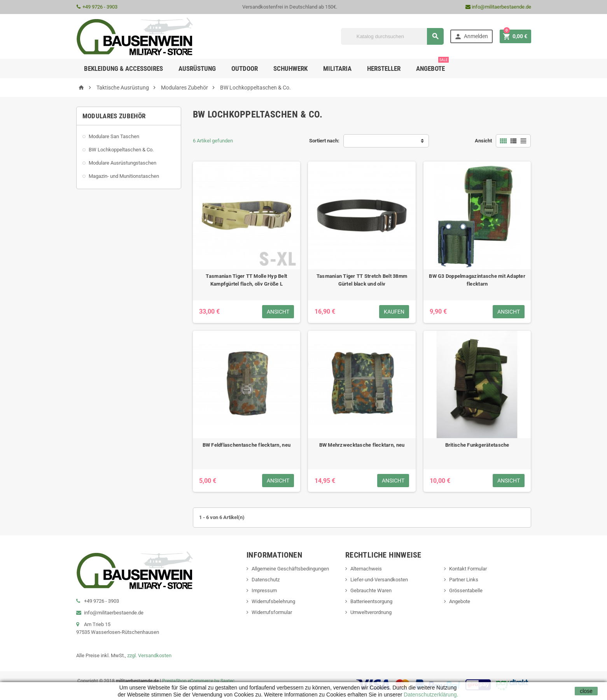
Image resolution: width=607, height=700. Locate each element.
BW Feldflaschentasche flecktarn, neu (247, 445)
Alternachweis (366, 569)
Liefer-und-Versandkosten (379, 580)
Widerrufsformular (272, 612)
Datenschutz (266, 580)
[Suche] (392, 36)
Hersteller (384, 68)
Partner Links (464, 580)
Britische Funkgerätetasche (477, 445)
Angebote (432, 66)
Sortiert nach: (324, 141)
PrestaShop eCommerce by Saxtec (198, 681)
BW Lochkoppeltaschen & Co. (121, 150)
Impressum (264, 590)
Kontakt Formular (468, 569)
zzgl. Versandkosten (149, 655)
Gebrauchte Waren (371, 590)
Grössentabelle (466, 590)
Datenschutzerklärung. (430, 695)
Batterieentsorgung (371, 601)
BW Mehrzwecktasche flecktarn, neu (362, 445)
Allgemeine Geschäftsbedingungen (290, 569)
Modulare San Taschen (114, 136)
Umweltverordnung (371, 612)
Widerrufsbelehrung (273, 601)
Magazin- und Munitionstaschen (124, 176)
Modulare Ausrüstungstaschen (122, 163)
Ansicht (483, 141)
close (586, 691)
